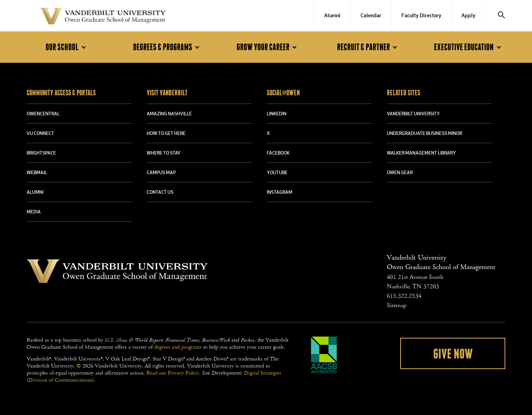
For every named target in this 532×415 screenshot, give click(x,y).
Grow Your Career (268, 47)
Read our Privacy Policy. (173, 373)
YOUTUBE (277, 173)
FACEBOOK (278, 153)
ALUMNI (35, 193)
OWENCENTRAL (43, 114)
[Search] (501, 16)
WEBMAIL (37, 173)
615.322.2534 (404, 296)
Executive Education (469, 47)
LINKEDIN (277, 114)
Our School (67, 47)
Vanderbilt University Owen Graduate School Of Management (103, 18)
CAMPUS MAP (161, 173)
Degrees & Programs (168, 47)
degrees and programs (178, 347)
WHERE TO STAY (164, 153)
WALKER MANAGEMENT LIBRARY (421, 153)
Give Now (453, 354)
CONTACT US (160, 193)
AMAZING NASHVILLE (169, 114)
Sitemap (397, 305)
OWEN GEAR (400, 173)
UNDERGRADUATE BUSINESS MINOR (425, 134)
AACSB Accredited (324, 355)
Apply (468, 16)
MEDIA (34, 212)
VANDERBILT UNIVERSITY (413, 114)
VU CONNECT (40, 134)
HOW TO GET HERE (166, 134)
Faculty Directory (421, 16)
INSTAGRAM (280, 193)
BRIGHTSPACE (41, 153)
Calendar (371, 16)
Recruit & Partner (368, 47)
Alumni (332, 16)
